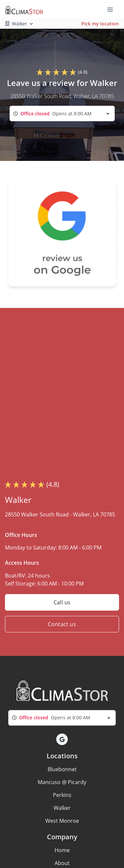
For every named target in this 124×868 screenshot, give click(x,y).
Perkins (62, 795)
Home (62, 850)
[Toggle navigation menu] (113, 9)
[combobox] (62, 113)
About (62, 863)
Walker (62, 808)
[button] (62, 739)
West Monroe (62, 821)
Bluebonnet (62, 769)
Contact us (62, 624)
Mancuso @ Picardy (62, 782)
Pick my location (100, 24)
